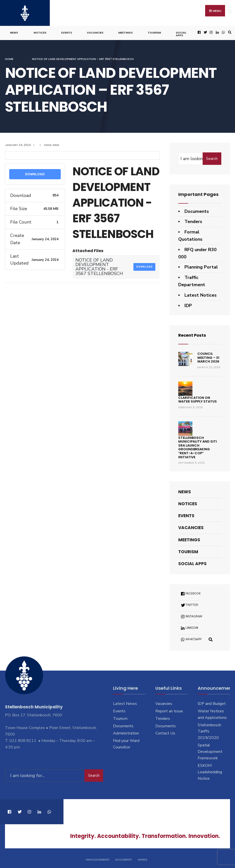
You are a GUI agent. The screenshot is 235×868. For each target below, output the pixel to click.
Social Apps (181, 33)
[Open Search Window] (229, 31)
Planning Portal (201, 266)
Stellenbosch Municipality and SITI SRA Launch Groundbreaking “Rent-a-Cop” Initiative (198, 446)
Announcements (97, 858)
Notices (40, 31)
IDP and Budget (212, 702)
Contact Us (165, 732)
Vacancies (95, 31)
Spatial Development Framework (210, 750)
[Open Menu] (230, 11)
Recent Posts (194, 334)
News (14, 31)
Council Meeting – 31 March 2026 (208, 356)
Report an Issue (169, 710)
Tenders (193, 220)
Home (9, 58)
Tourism (154, 31)
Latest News (125, 702)
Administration (126, 732)
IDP (188, 304)
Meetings (125, 31)
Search (212, 157)
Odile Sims (52, 143)
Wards (142, 858)
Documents (197, 210)
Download (35, 173)
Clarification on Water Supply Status (198, 398)
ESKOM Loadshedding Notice (210, 771)
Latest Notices (201, 294)
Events (67, 31)
